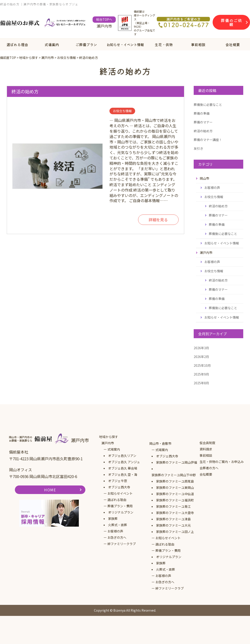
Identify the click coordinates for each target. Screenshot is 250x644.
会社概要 (206, 474)
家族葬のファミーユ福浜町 (175, 500)
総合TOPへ (104, 19)
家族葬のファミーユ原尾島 (175, 481)
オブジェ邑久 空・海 (123, 474)
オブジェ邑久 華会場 (123, 468)
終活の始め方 (25, 91)
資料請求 (206, 449)
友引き (198, 148)
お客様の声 (212, 188)
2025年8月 (201, 383)
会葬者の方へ (209, 468)
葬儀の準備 (202, 113)
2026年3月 (201, 348)
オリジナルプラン (121, 512)
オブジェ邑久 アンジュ (124, 462)
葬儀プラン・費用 (120, 506)
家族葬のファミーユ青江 (173, 506)
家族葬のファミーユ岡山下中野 (174, 475)
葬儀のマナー (203, 122)
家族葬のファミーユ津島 (173, 519)
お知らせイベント (120, 493)
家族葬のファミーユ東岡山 (175, 487)
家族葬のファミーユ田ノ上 (175, 532)
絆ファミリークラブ (122, 544)
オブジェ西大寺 (119, 487)
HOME (50, 490)
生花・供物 (164, 45)
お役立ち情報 (214, 197)
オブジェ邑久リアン (122, 456)
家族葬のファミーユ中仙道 (175, 494)
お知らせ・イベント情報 (125, 45)
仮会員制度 (207, 443)
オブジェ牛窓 (118, 481)
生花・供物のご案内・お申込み (222, 462)
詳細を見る (158, 220)
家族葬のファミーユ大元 (173, 525)
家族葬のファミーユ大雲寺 (175, 513)
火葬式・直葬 (118, 525)
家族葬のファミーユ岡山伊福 (177, 462)
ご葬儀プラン (86, 45)
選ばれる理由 (17, 45)
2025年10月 (202, 365)
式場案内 (52, 45)
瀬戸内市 (108, 443)
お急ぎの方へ (117, 537)
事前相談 (198, 45)
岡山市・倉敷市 (160, 443)
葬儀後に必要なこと (208, 105)
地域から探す (109, 437)
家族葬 (113, 519)
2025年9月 (201, 374)
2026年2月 (201, 357)
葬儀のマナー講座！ (208, 140)
